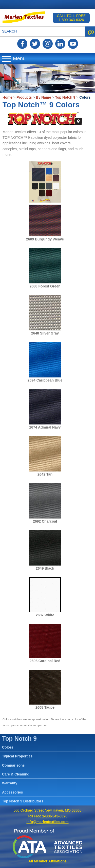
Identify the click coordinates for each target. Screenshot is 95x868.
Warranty (10, 783)
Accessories (13, 792)
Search (9, 31)
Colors (85, 97)
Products (24, 97)
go (91, 31)
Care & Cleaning (16, 774)
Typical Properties (17, 756)
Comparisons (13, 765)
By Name (44, 97)
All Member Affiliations (48, 861)
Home (7, 97)
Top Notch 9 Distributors (23, 801)
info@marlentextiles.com (47, 822)
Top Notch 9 (65, 97)
